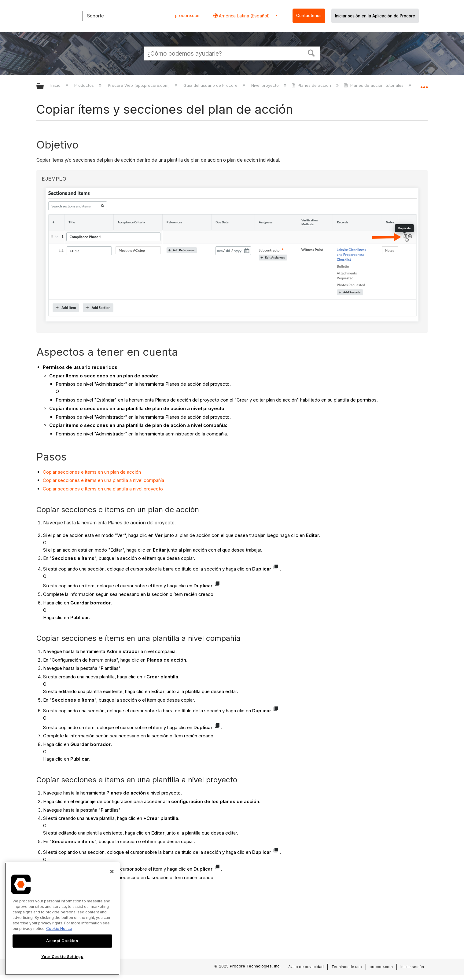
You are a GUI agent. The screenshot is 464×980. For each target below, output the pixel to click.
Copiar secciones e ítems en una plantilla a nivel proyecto (103, 489)
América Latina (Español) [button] (244, 16)
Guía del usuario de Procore (211, 85)
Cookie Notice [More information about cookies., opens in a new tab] (59, 929)
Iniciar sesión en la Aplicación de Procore (375, 16)
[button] (311, 53)
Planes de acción (312, 85)
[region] (62, 919)
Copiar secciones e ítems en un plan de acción (92, 472)
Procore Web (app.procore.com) (139, 85)
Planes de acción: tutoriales (374, 85)
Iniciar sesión (412, 967)
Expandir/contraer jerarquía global (44, 87)
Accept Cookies (62, 941)
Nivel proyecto (266, 85)
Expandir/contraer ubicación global (424, 85)
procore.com (188, 16)
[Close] (112, 872)
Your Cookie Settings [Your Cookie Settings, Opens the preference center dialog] (62, 957)
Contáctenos (309, 16)
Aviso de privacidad (306, 967)
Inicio (56, 85)
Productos (85, 85)
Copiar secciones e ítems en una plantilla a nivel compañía (103, 480)
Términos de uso (347, 967)
